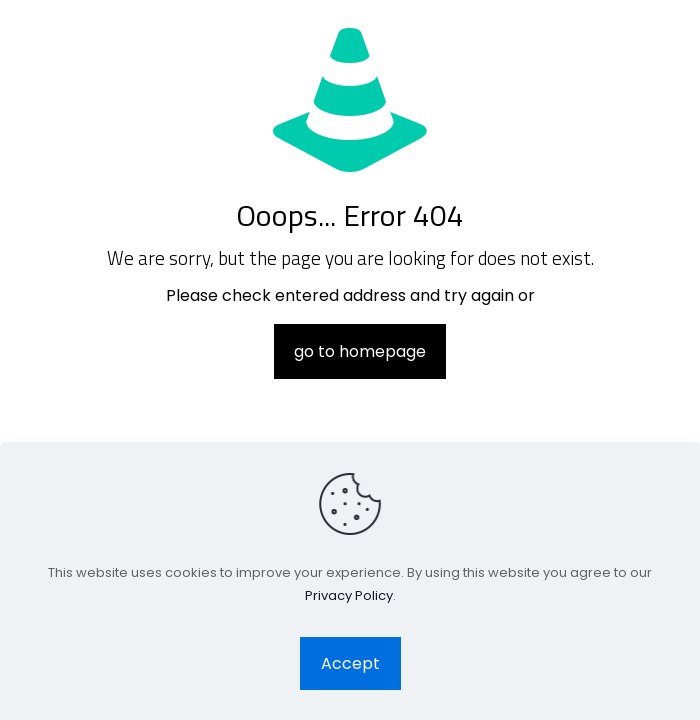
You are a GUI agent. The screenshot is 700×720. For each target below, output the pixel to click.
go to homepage (360, 351)
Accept (350, 663)
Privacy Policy (349, 595)
